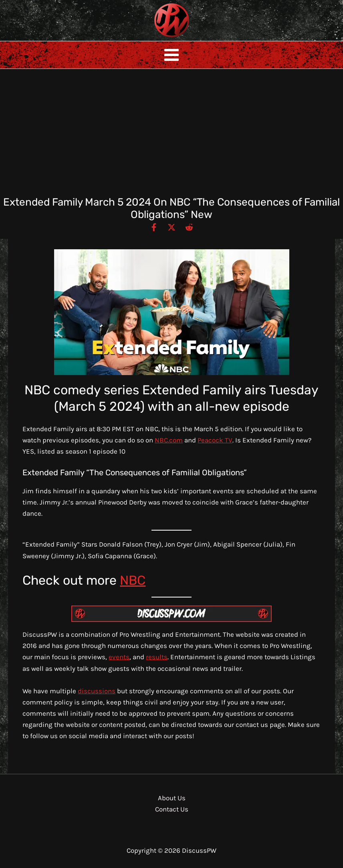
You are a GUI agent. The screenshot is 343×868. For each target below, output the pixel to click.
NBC (133, 580)
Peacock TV (215, 440)
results (157, 657)
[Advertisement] (171, 136)
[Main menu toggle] (171, 55)
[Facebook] (154, 227)
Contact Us (172, 809)
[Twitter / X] (171, 227)
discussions (97, 691)
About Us (172, 798)
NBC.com (169, 440)
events (119, 657)
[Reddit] (189, 227)
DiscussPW (156, 38)
